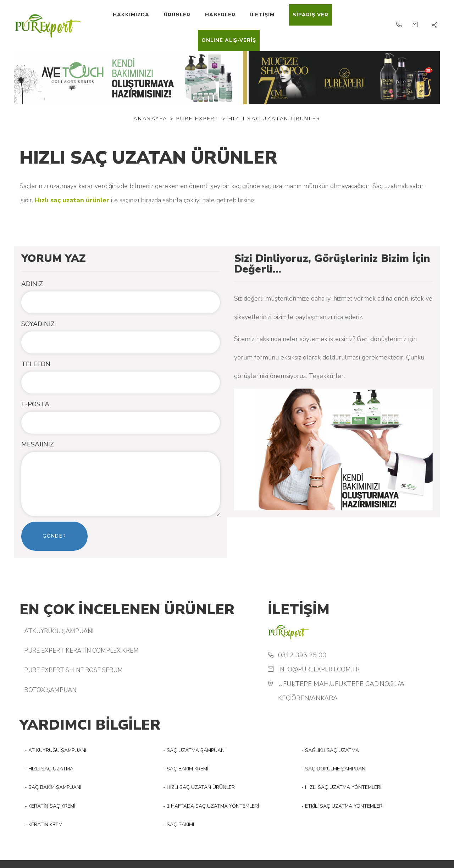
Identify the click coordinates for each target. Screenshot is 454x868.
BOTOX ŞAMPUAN (50, 690)
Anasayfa (150, 119)
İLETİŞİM (262, 15)
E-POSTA (35, 404)
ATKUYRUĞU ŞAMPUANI (59, 631)
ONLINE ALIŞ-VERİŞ (229, 40)
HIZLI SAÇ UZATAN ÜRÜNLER (274, 119)
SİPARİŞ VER (311, 15)
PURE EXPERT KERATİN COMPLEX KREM (81, 651)
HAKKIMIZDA (131, 15)
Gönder (54, 536)
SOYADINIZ (38, 324)
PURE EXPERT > (201, 119)
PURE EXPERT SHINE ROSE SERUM (73, 670)
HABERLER (220, 15)
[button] (435, 26)
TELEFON (36, 364)
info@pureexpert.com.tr (319, 669)
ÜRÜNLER (177, 15)
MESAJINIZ (38, 444)
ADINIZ (32, 284)
